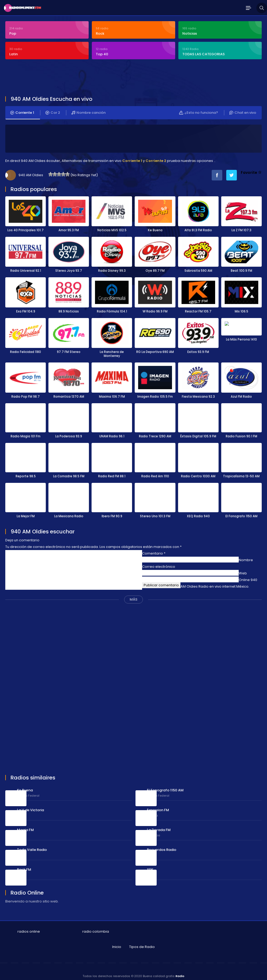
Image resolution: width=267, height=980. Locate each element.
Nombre (246, 555)
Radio (180, 972)
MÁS (133, 595)
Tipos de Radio (142, 942)
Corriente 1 (22, 110)
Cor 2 (53, 110)
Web (243, 569)
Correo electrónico (159, 562)
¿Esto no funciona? (198, 110)
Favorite (251, 169)
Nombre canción (89, 110)
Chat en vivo (243, 110)
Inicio (117, 942)
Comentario (154, 549)
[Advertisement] (134, 75)
